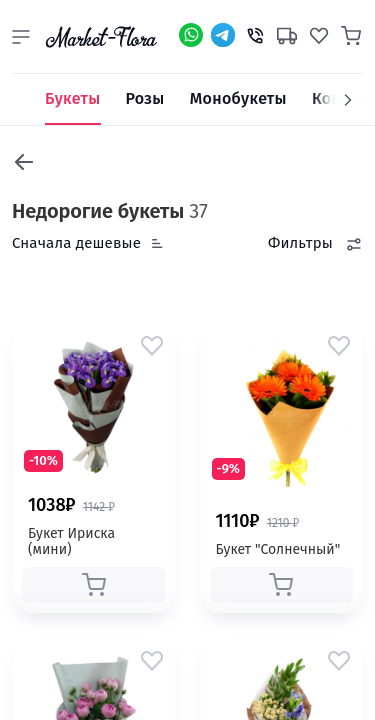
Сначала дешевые (76, 243)
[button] (21, 37)
